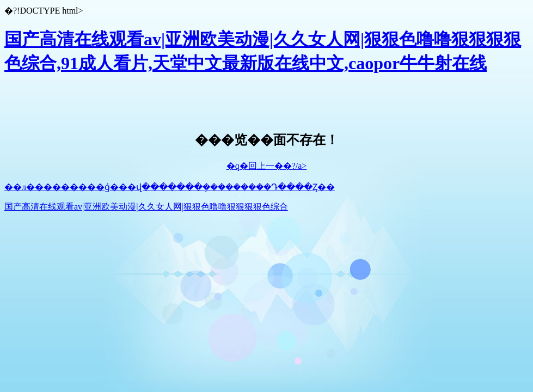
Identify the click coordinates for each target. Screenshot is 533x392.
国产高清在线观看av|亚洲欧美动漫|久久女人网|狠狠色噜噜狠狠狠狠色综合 (146, 207)
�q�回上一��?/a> (267, 166)
